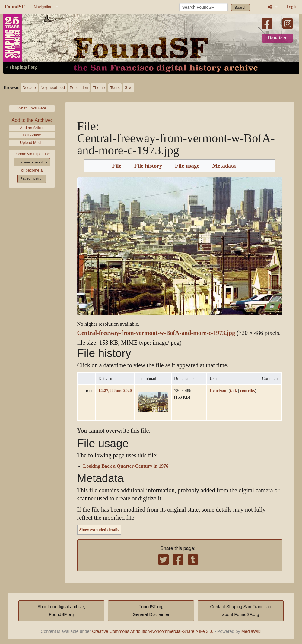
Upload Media (32, 142)
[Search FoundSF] (203, 7)
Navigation (43, 7)
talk (233, 390)
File (117, 166)
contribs (247, 390)
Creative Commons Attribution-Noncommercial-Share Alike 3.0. (153, 631)
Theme (99, 88)
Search (241, 7)
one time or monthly (32, 162)
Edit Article (32, 135)
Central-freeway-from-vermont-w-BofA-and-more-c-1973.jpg (156, 333)
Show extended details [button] (99, 530)
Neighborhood (53, 88)
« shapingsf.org (22, 67)
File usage (187, 166)
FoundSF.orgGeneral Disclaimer (151, 611)
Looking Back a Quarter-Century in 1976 (126, 466)
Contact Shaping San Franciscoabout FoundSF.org (240, 611)
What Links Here (32, 108)
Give (129, 88)
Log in (292, 7)
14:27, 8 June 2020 (115, 390)
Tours (115, 88)
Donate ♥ (277, 38)
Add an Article (32, 128)
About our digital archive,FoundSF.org (61, 611)
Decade (29, 88)
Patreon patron (32, 178)
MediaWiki (251, 631)
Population (79, 88)
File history (148, 166)
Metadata (224, 166)
